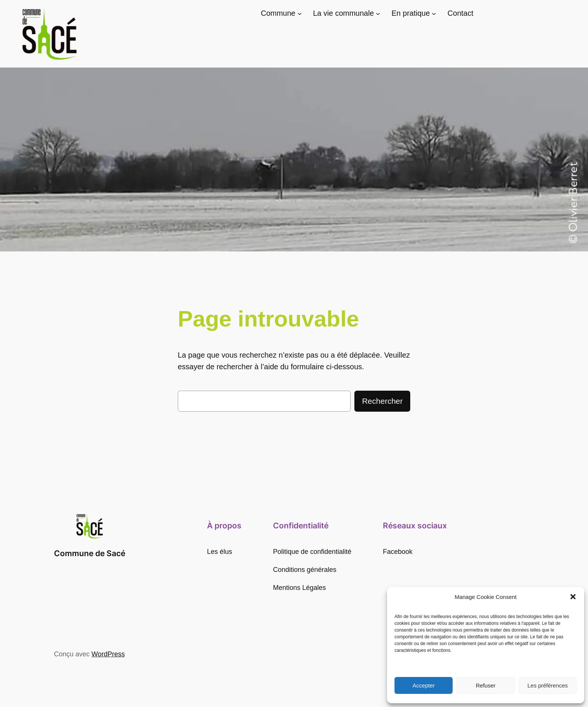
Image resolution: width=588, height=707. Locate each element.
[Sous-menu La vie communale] (378, 14)
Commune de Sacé (90, 553)
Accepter (424, 685)
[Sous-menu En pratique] (434, 14)
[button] (573, 597)
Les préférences (548, 685)
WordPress (108, 654)
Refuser (486, 685)
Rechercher (382, 401)
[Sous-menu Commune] (300, 14)
